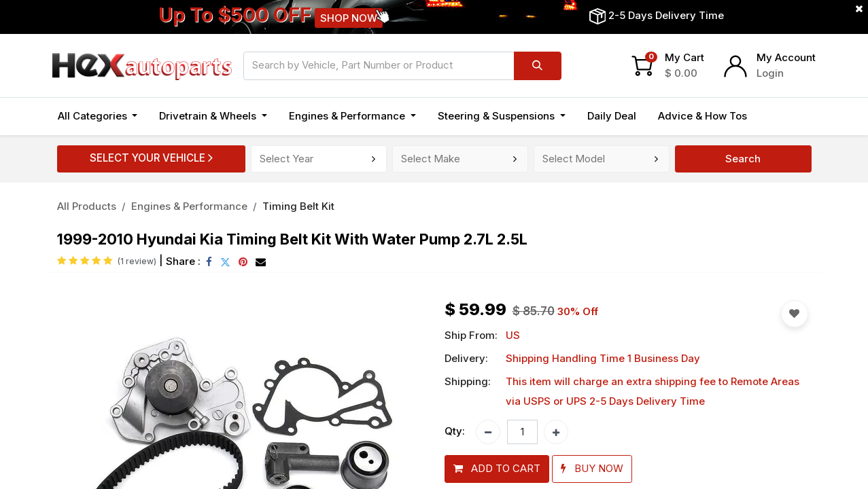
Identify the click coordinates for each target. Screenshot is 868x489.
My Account (786, 57)
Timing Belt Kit (298, 206)
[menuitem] (612, 116)
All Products (87, 206)
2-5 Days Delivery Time (666, 15)
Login (770, 73)
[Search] (538, 66)
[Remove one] (488, 432)
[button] (497, 469)
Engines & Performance (189, 206)
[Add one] (556, 432)
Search (743, 159)
